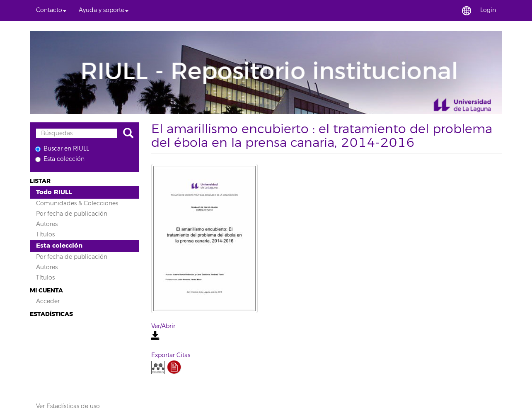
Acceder (48, 301)
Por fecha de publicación (72, 214)
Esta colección (60, 159)
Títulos (45, 235)
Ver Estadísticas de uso (68, 406)
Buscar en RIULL (62, 149)
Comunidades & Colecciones (77, 203)
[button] (51, 10)
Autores (47, 224)
